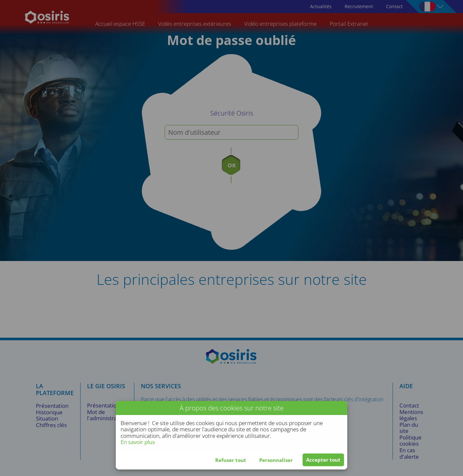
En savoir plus (138, 442)
